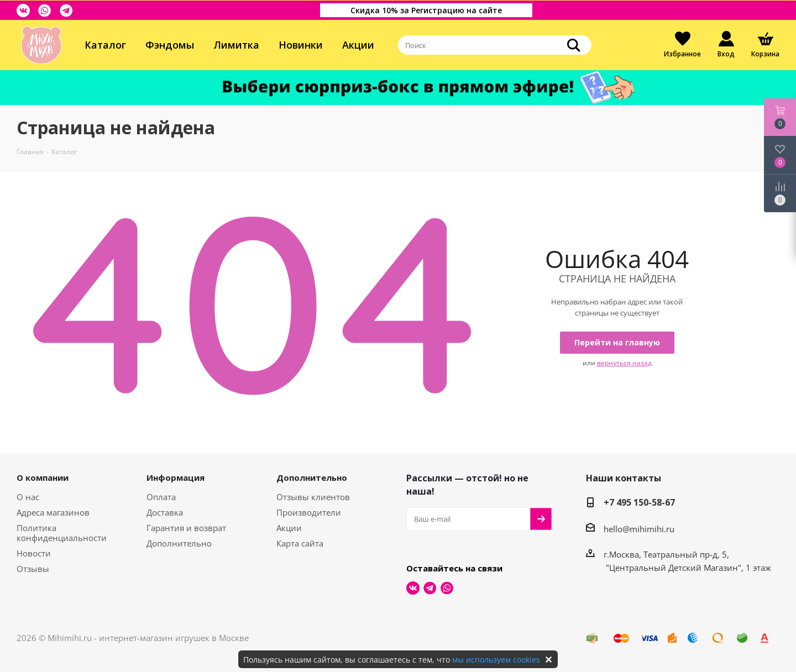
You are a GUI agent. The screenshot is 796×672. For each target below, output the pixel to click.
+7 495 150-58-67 (639, 502)
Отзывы (33, 569)
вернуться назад (624, 363)
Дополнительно (179, 543)
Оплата (161, 497)
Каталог (105, 45)
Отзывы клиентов (313, 497)
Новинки (301, 45)
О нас (28, 497)
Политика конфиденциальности (62, 533)
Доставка (165, 512)
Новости (34, 553)
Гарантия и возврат (186, 528)
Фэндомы (170, 45)
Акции (358, 45)
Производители (309, 512)
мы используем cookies (496, 660)
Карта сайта (300, 543)
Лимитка (236, 45)
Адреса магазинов (53, 512)
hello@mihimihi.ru (639, 529)
